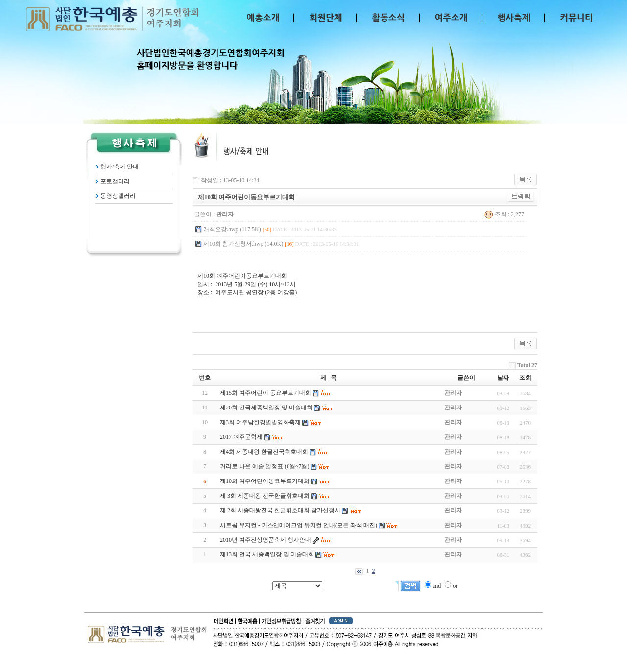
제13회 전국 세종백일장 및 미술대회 (267, 554)
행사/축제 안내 (120, 167)
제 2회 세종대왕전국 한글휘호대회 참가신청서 (280, 510)
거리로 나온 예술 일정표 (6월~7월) (265, 466)
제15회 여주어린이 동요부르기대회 (265, 393)
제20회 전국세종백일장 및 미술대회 (266, 408)
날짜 (503, 378)
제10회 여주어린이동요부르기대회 (265, 481)
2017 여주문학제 (241, 437)
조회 (525, 378)
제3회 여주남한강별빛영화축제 (260, 422)
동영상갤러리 (118, 196)
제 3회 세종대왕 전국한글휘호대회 (265, 496)
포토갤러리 (115, 181)
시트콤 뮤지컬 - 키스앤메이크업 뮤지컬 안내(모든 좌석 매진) (299, 525)
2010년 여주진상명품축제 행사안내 (265, 540)
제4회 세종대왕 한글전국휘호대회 (264, 452)
